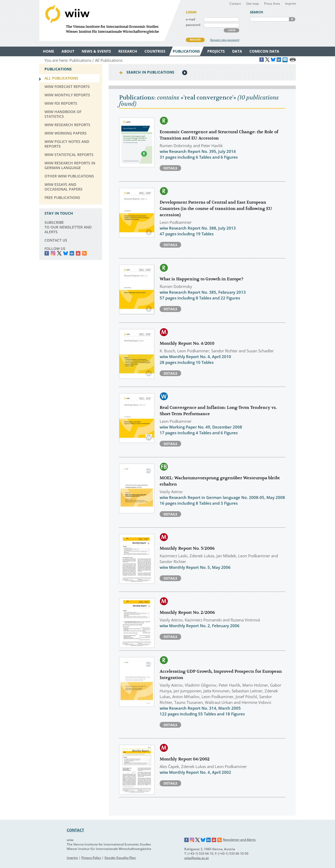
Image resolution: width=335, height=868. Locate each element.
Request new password (225, 40)
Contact (235, 4)
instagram (53, 253)
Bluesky (66, 253)
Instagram (192, 840)
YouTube (78, 253)
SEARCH (292, 19)
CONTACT (75, 830)
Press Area (272, 4)
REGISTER (195, 40)
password (193, 25)
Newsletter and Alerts (239, 840)
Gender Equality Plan (120, 858)
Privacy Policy (91, 858)
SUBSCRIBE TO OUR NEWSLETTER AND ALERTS (68, 227)
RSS (84, 253)
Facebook (47, 253)
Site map (252, 4)
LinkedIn (72, 253)
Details (170, 168)
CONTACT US (56, 240)
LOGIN (231, 30)
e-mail (190, 19)
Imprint (291, 4)
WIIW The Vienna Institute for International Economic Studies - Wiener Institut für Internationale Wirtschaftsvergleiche (110, 21)
